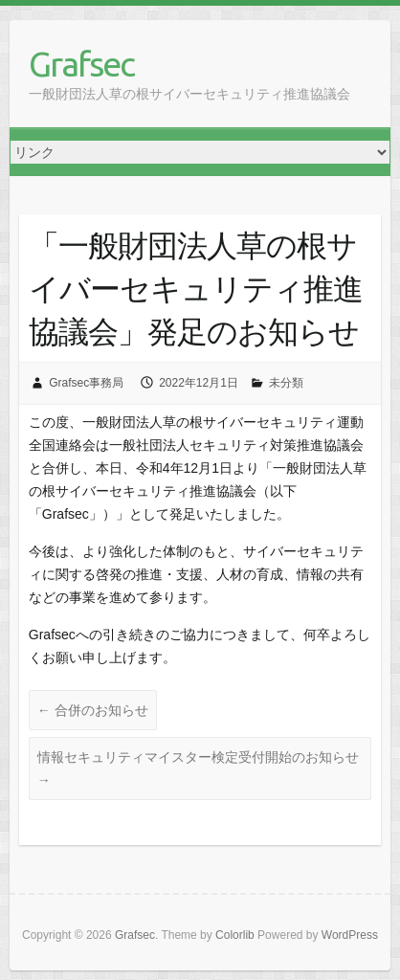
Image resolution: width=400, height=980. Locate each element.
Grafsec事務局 (86, 383)
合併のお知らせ (93, 710)
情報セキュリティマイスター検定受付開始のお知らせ (198, 768)
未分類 (286, 383)
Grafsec (81, 64)
